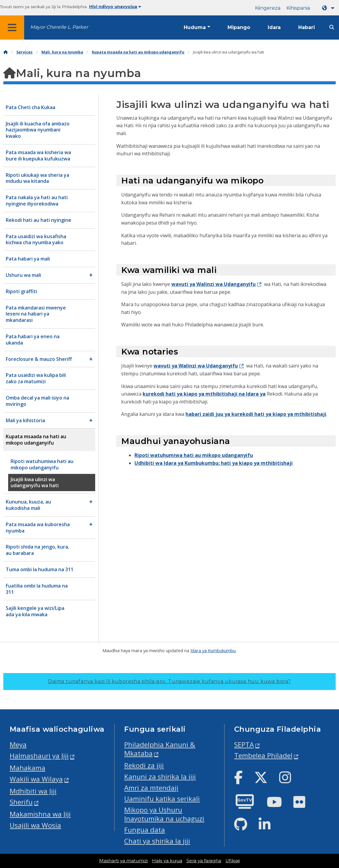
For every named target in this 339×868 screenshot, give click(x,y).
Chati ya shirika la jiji (157, 841)
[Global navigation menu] (12, 28)
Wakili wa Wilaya (36, 779)
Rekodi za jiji (144, 765)
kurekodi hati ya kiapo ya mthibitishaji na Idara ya (204, 394)
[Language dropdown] (329, 8)
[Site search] (332, 27)
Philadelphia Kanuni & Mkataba (160, 749)
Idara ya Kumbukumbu (213, 650)
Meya (18, 745)
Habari (307, 27)
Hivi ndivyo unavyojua (115, 7)
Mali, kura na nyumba (62, 52)
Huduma (195, 27)
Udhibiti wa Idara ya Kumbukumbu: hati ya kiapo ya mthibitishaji (214, 463)
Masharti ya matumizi (123, 861)
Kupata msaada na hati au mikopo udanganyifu (138, 52)
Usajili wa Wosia (35, 825)
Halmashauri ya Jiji (39, 756)
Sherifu (21, 802)
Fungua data (145, 830)
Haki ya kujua (167, 861)
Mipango (239, 27)
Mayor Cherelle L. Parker (59, 27)
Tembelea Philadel (263, 755)
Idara (274, 27)
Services (24, 52)
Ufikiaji (233, 861)
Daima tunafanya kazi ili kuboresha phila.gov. (169, 681)
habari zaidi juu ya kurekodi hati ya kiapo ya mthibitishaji (256, 414)
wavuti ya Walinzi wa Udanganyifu (213, 284)
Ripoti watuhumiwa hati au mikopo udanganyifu (194, 455)
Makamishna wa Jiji (40, 814)
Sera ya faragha (204, 861)
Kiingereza (268, 8)
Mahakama (27, 768)
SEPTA (244, 745)
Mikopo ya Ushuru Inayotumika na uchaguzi (164, 814)
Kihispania (298, 8)
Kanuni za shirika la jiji (160, 777)
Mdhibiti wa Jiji (33, 791)
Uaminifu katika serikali (162, 799)
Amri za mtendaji (151, 788)
